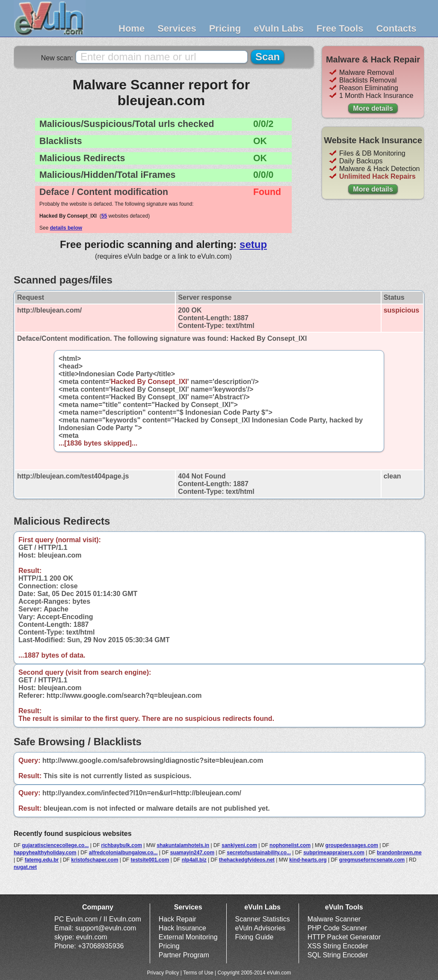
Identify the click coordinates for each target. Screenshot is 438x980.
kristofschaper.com (95, 860)
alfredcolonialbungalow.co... (123, 853)
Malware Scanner (334, 919)
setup (253, 244)
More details (373, 108)
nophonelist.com (290, 845)
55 (104, 216)
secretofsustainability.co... (259, 853)
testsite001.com (150, 860)
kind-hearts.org (308, 860)
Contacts (396, 28)
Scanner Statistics (263, 919)
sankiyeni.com (239, 845)
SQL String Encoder (338, 955)
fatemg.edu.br (42, 860)
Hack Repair (178, 919)
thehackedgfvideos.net (247, 860)
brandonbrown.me (399, 853)
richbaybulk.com (122, 845)
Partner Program (184, 955)
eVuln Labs (279, 28)
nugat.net (25, 867)
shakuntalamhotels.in (183, 845)
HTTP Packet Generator (344, 937)
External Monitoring (188, 937)
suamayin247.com (192, 853)
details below (66, 228)
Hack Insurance (182, 928)
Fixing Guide (255, 937)
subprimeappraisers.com (334, 853)
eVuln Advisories (260, 928)
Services (177, 28)
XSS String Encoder (338, 946)
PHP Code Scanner (337, 928)
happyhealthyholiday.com (45, 853)
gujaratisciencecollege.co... (55, 845)
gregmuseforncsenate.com (372, 860)
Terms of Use (198, 973)
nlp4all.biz (194, 860)
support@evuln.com (106, 928)
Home (132, 28)
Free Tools (340, 28)
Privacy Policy (163, 973)
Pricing (225, 28)
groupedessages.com (352, 845)
